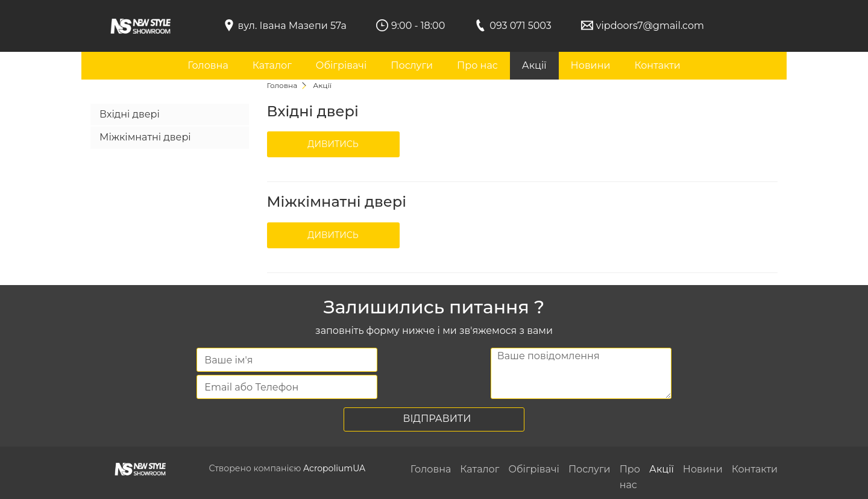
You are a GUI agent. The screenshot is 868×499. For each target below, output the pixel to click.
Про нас (477, 65)
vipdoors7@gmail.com (650, 26)
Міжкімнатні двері (145, 137)
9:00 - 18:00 (418, 26)
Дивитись (333, 144)
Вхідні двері (130, 114)
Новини (591, 65)
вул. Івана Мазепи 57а (292, 26)
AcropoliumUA (334, 468)
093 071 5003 (520, 26)
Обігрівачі (341, 65)
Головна (208, 65)
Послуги (412, 65)
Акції (534, 65)
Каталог (272, 65)
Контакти (657, 65)
